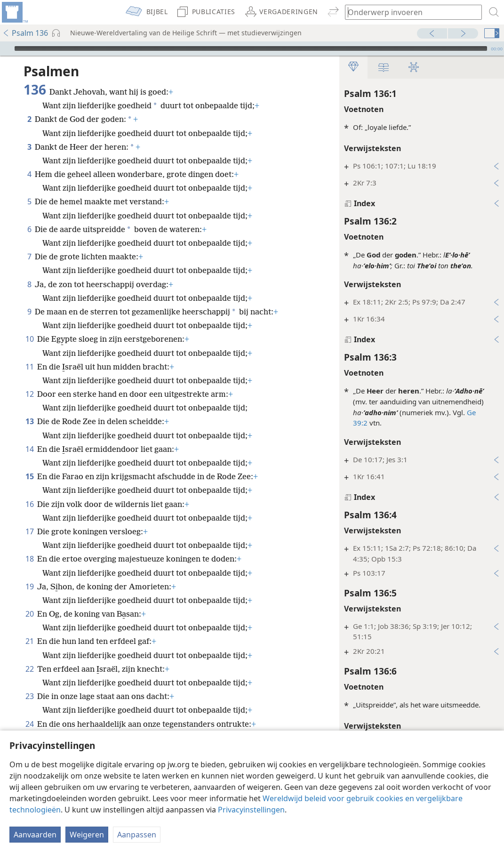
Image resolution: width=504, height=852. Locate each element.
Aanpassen (137, 835)
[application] (252, 48)
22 (29, 669)
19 (29, 587)
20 (29, 614)
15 (29, 476)
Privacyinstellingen (251, 810)
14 (29, 449)
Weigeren (87, 835)
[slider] (251, 48)
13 (29, 421)
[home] (14, 12)
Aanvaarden (35, 835)
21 (29, 641)
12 (29, 394)
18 (29, 559)
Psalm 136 (25, 33)
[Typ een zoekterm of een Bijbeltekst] (409, 12)
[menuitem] (14, 12)
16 (29, 504)
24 (29, 724)
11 (29, 367)
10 (29, 339)
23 (29, 696)
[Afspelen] (6, 48)
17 (29, 531)
